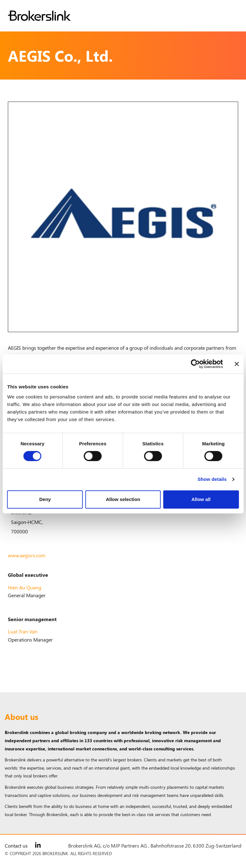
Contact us (16, 846)
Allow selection (123, 499)
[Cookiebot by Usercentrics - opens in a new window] (195, 364)
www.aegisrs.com (27, 555)
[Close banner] (237, 364)
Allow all (201, 499)
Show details (212, 479)
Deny (45, 499)
